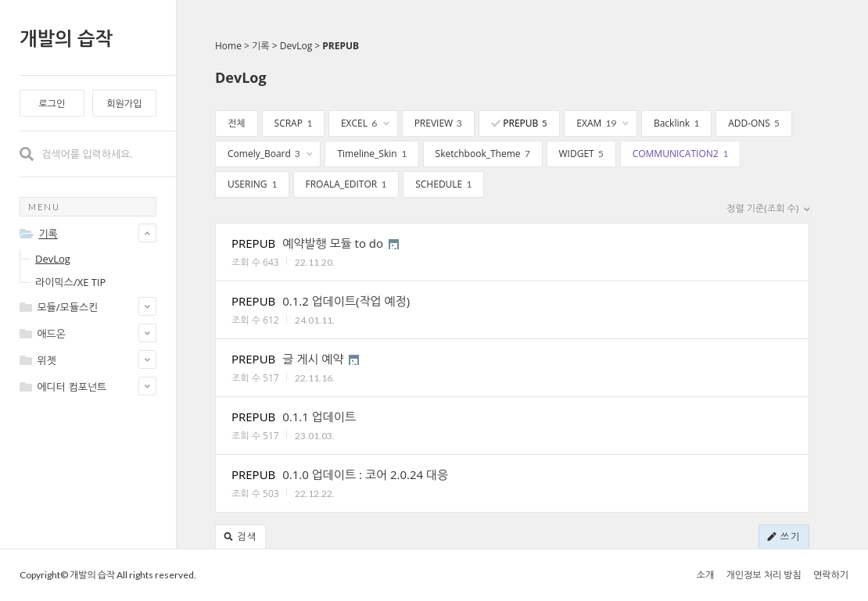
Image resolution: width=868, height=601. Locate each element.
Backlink (676, 123)
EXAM (603, 123)
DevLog (53, 259)
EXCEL (365, 123)
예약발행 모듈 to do (333, 243)
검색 (240, 537)
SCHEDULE (443, 184)
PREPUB (341, 46)
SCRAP (293, 123)
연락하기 (831, 575)
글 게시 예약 (313, 359)
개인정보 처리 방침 (763, 575)
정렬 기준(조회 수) (768, 208)
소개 (706, 575)
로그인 (52, 104)
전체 (237, 123)
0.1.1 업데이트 (319, 417)
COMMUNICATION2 (680, 154)
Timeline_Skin (371, 154)
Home (228, 46)
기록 (261, 46)
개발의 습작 (66, 38)
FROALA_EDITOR (346, 184)
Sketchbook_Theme (483, 154)
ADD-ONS (754, 123)
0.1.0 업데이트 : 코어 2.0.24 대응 (365, 474)
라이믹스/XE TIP (70, 282)
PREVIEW (439, 123)
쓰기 (784, 537)
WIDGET (581, 154)
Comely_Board (270, 154)
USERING (252, 184)
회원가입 (124, 104)
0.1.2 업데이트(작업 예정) (346, 301)
